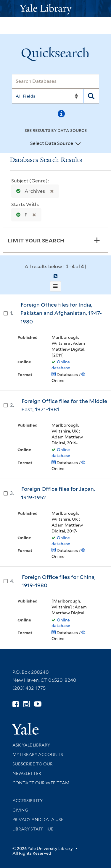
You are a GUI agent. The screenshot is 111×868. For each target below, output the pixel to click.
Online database (61, 365)
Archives (29, 191)
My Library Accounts (38, 754)
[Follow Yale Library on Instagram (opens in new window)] (26, 704)
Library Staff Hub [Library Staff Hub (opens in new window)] (33, 829)
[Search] (55, 81)
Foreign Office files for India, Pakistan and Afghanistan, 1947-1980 (61, 313)
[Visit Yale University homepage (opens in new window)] (25, 727)
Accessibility (28, 801)
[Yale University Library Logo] (56, 9)
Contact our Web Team (41, 783)
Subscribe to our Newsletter (33, 769)
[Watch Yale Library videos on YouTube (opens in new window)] (38, 704)
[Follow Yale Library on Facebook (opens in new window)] (16, 704)
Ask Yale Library (31, 745)
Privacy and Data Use (38, 820)
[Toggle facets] (97, 240)
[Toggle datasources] (78, 144)
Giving (20, 810)
